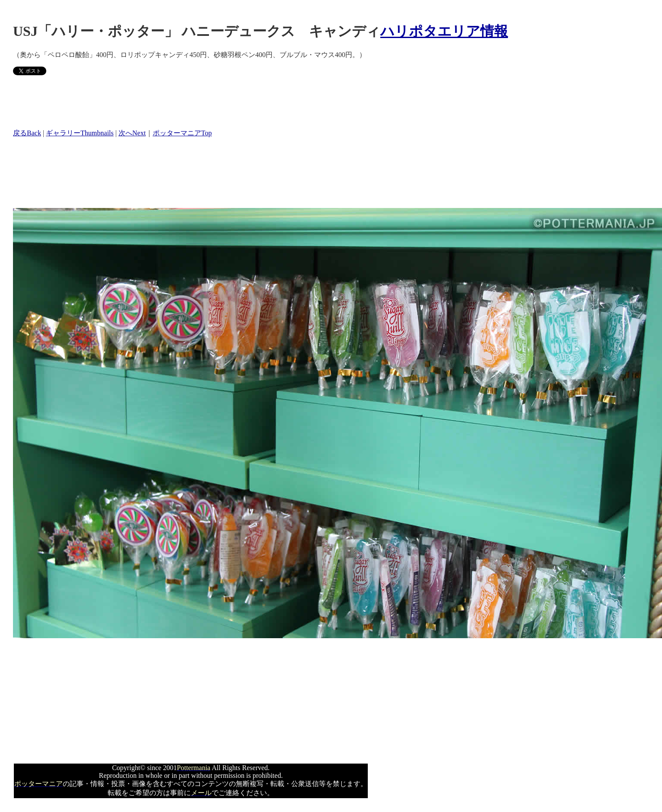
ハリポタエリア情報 (444, 31)
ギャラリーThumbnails (80, 133)
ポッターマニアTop (182, 133)
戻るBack (27, 133)
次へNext (132, 133)
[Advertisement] (170, 102)
